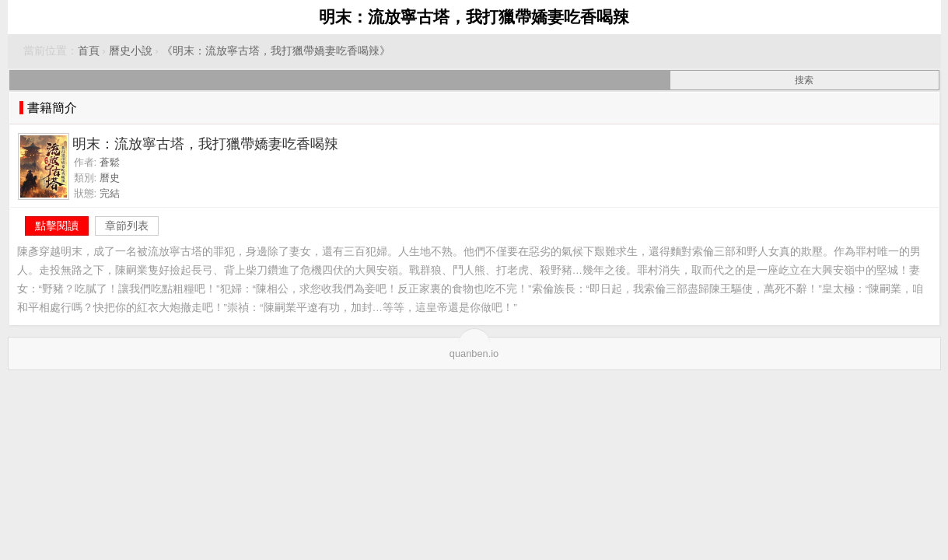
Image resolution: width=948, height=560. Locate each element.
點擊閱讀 (57, 226)
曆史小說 (131, 51)
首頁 (89, 51)
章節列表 (127, 226)
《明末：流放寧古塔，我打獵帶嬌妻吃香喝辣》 (276, 51)
